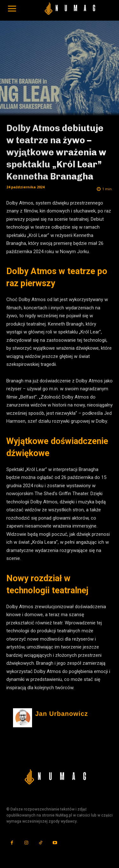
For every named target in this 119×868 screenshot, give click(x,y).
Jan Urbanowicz (62, 714)
